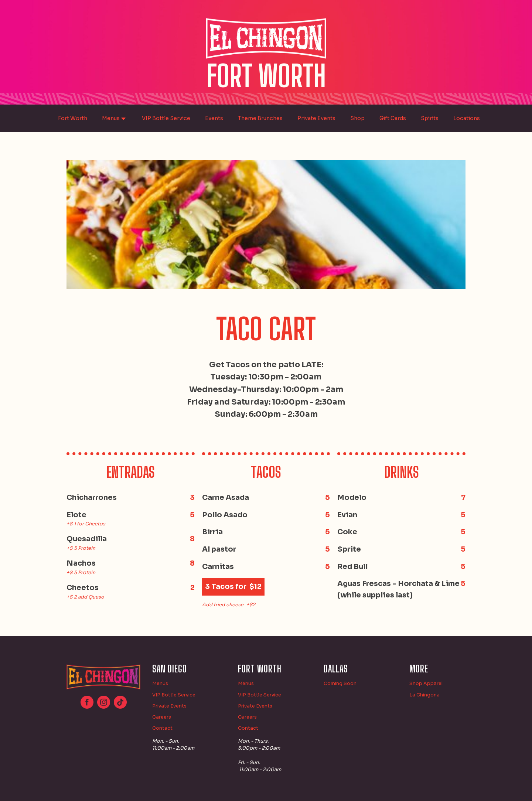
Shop (357, 118)
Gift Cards (393, 118)
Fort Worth (73, 118)
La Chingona (424, 695)
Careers (162, 717)
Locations (467, 118)
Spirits (430, 118)
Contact (162, 728)
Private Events (316, 118)
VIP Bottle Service (166, 118)
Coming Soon (340, 684)
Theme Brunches (260, 118)
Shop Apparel (426, 684)
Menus (115, 119)
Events (214, 118)
